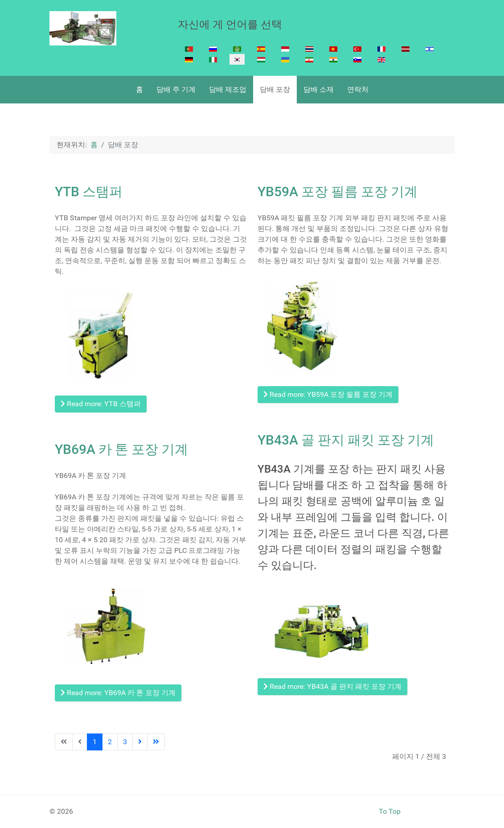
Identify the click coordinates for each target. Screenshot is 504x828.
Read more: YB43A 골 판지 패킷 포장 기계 (332, 686)
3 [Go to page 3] (125, 742)
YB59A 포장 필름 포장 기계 (338, 192)
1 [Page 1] (95, 742)
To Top (390, 811)
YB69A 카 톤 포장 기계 (121, 449)
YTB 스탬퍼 (89, 192)
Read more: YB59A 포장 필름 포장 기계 (328, 394)
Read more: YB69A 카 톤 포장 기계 (118, 693)
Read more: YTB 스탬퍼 (101, 404)
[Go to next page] (140, 742)
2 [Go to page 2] (110, 742)
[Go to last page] (156, 742)
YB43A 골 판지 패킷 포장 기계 (346, 440)
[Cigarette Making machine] (83, 28)
